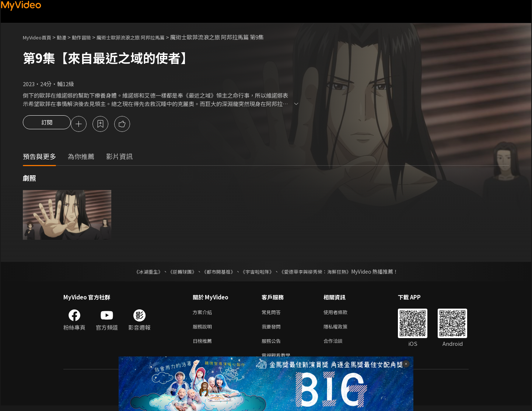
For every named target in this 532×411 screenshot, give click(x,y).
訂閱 (47, 124)
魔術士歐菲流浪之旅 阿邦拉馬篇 (145, 37)
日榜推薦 (204, 345)
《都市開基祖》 (217, 273)
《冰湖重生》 (142, 273)
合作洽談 (339, 345)
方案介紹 (204, 314)
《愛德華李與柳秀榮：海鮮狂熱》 (320, 273)
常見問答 (273, 314)
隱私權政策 (342, 329)
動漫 (67, 37)
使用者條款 (342, 314)
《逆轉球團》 (178, 273)
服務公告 (273, 345)
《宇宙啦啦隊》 (258, 273)
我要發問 (273, 329)
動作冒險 (90, 37)
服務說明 (204, 329)
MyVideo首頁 (40, 37)
